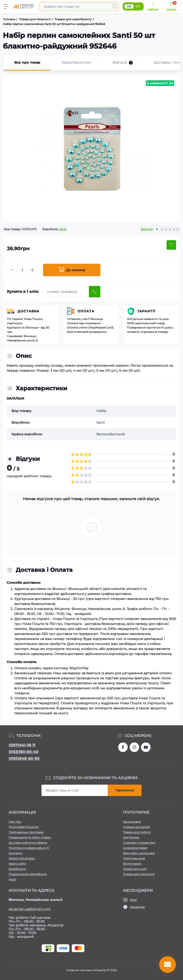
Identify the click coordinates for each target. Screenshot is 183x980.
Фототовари (132, 864)
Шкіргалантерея (135, 848)
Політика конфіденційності (29, 848)
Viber (133, 900)
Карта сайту (17, 864)
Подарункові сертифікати (28, 874)
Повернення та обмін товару (30, 837)
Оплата (86, 311)
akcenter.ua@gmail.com (30, 909)
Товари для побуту (137, 832)
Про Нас (15, 822)
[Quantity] (22, 270)
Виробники (17, 869)
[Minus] (12, 270)
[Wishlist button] (171, 245)
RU (138, 6)
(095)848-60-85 (24, 759)
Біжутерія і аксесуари (139, 853)
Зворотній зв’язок (22, 858)
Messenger (137, 907)
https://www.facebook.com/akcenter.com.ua (123, 747)
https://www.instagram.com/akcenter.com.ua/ (134, 747)
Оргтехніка (131, 837)
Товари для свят (135, 869)
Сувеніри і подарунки (139, 843)
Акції (12, 879)
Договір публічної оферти (28, 843)
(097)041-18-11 (22, 745)
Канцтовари (132, 822)
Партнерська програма (26, 832)
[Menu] (6, 6)
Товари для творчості (139, 874)
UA (129, 6)
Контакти (15, 853)
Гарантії (146, 311)
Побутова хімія (134, 858)
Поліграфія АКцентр (24, 827)
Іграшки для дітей (136, 827)
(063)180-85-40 (23, 752)
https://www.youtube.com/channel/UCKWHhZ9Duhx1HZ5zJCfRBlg (146, 747)
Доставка (28, 311)
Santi (63, 229)
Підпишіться (125, 790)
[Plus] (32, 270)
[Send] (95, 292)
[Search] (115, 6)
